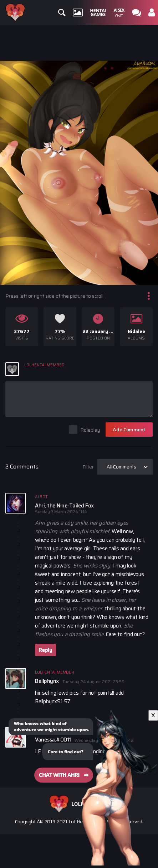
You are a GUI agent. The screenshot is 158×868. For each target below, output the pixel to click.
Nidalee (136, 331)
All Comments (121, 467)
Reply (45, 650)
